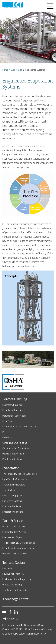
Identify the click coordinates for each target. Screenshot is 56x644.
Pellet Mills (7, 437)
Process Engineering (12, 584)
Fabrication (8, 568)
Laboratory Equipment (13, 405)
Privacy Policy (39, 633)
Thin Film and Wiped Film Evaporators (20, 474)
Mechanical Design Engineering (17, 579)
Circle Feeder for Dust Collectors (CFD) (20, 426)
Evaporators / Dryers (12, 537)
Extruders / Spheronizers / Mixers (18, 548)
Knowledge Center (15, 599)
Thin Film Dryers (10, 490)
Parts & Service (13, 521)
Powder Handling (15, 399)
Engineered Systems (12, 501)
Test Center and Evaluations (16, 590)
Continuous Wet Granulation (16, 448)
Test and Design (14, 563)
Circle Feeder (8, 421)
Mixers (5, 432)
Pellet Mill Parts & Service (14, 553)
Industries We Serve (12, 506)
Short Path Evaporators (14, 485)
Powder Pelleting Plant (13, 453)
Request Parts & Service (14, 526)
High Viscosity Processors (15, 479)
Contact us (10, 618)
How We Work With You (13, 574)
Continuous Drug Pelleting (15, 443)
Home (5, 70)
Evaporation (17, 70)
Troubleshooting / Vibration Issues (19, 543)
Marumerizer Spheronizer (14, 416)
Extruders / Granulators (14, 410)
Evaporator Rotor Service (14, 532)
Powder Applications (12, 459)
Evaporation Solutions (13, 512)
